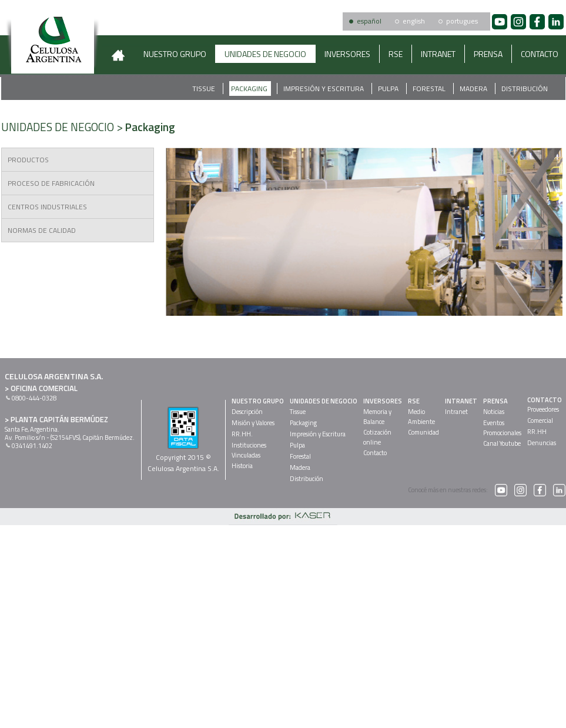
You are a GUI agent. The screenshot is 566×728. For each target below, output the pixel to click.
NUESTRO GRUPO (175, 54)
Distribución (525, 89)
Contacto (375, 453)
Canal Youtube (502, 443)
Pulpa (389, 89)
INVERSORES (347, 54)
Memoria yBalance (377, 417)
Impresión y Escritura (324, 89)
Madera (474, 89)
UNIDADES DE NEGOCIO (265, 54)
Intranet (456, 412)
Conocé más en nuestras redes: (458, 490)
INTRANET (438, 54)
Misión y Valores (253, 423)
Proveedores (543, 409)
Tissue (205, 89)
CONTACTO (545, 400)
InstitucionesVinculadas (249, 450)
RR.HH (537, 432)
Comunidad (423, 432)
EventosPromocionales (502, 428)
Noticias (494, 412)
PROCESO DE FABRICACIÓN (51, 183)
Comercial (540, 420)
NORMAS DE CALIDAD (42, 230)
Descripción (247, 412)
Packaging (250, 89)
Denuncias (542, 443)
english (414, 21)
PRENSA (488, 54)
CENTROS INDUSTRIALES (47, 207)
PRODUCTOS (28, 160)
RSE (396, 54)
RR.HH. (242, 434)
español (369, 21)
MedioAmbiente (421, 417)
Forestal (430, 89)
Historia (242, 466)
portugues (462, 21)
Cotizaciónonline (377, 437)
